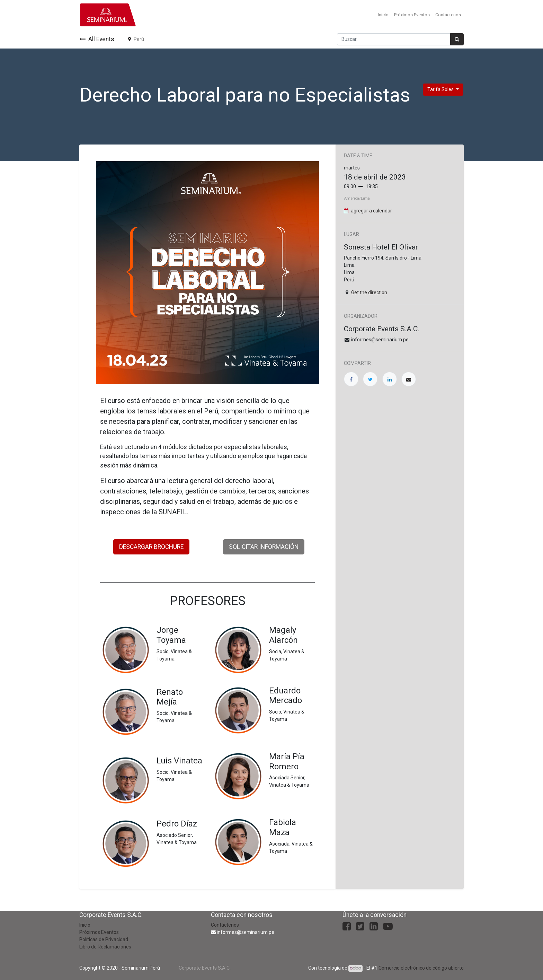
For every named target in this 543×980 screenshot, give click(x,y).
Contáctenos (225, 925)
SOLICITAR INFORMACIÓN (264, 547)
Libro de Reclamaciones (105, 947)
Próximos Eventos (99, 932)
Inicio (85, 925)
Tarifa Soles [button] (441, 89)
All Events (97, 39)
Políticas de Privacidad (104, 939)
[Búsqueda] (457, 39)
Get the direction (369, 292)
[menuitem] (383, 15)
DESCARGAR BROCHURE (151, 547)
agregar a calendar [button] (371, 211)
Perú (136, 39)
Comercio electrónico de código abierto (421, 968)
